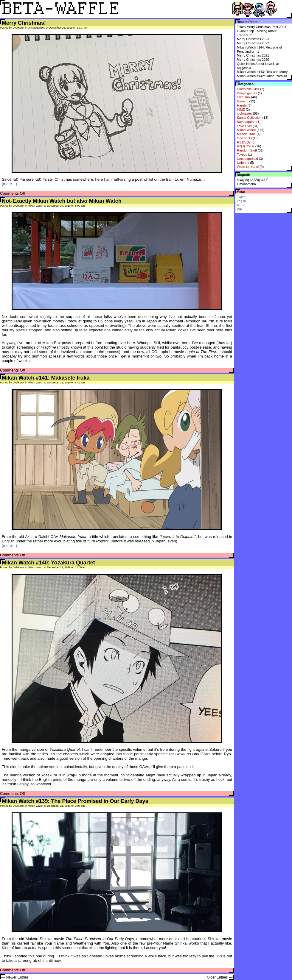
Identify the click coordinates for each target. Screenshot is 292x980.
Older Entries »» (220, 977)
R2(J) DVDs (246, 146)
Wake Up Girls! (248, 167)
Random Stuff (247, 150)
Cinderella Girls (248, 89)
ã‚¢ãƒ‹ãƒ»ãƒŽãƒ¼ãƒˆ (253, 180)
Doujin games (247, 93)
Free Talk (244, 97)
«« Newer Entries (15, 977)
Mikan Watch (246, 130)
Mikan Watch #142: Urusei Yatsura (262, 76)
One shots (244, 138)
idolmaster (244, 113)
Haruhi (242, 105)
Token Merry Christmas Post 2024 (262, 27)
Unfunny (243, 163)
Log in (241, 201)
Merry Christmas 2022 (253, 43)
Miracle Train (246, 134)
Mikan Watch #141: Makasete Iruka (46, 378)
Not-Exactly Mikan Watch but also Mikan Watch (62, 201)
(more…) (9, 184)
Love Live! (244, 126)
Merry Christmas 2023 (253, 39)
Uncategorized (247, 159)
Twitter (242, 197)
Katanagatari (246, 122)
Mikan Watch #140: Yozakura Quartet (48, 563)
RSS (240, 205)
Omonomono (246, 184)
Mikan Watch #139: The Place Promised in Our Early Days (75, 801)
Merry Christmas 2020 (253, 60)
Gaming (243, 101)
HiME (241, 110)
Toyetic (242, 155)
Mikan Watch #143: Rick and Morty (262, 72)
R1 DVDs (244, 142)
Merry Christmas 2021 (253, 55)
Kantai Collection (249, 118)
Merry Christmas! (24, 23)
